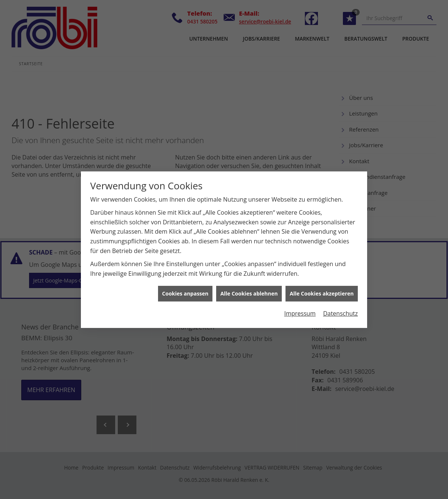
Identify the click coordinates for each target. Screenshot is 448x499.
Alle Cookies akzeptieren (322, 290)
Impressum (300, 310)
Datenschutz (340, 310)
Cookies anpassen (185, 290)
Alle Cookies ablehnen (249, 290)
